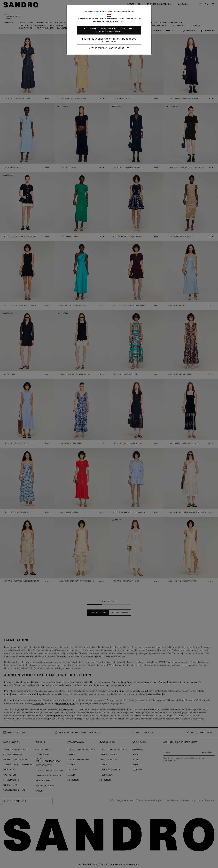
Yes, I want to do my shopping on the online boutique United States (109, 30)
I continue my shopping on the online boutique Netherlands (109, 40)
